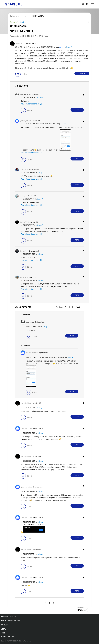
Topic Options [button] (85, 22)
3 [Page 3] (73, 307)
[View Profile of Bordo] (61, 47)
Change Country (8, 637)
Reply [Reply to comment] (77, 110)
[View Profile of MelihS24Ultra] (21, 44)
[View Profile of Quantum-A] (24, 170)
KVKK (3, 633)
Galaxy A (69, 47)
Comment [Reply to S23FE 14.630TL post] (82, 73)
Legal (3, 629)
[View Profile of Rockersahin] (24, 277)
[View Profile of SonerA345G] (24, 251)
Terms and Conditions (10, 621)
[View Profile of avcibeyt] (23, 196)
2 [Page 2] (69, 307)
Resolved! (23, 22)
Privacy (4, 625)
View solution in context (30, 104)
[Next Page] (79, 307)
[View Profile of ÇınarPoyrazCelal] (26, 121)
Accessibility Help (9, 617)
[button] (85, 43)
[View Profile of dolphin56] (23, 222)
